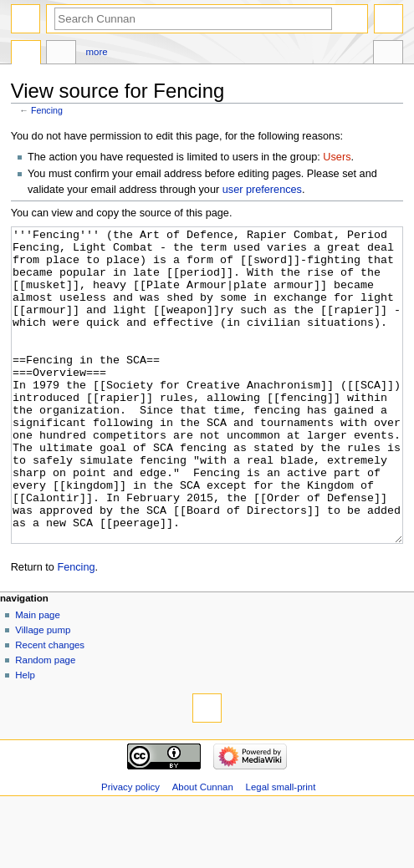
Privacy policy (130, 850)
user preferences (262, 190)
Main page (38, 678)
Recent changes (50, 708)
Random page (45, 723)
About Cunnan (203, 850)
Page (26, 54)
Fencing (47, 110)
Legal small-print (281, 850)
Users (337, 157)
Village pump (43, 693)
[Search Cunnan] (193, 19)
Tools (388, 54)
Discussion (61, 54)
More (97, 52)
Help (25, 738)
